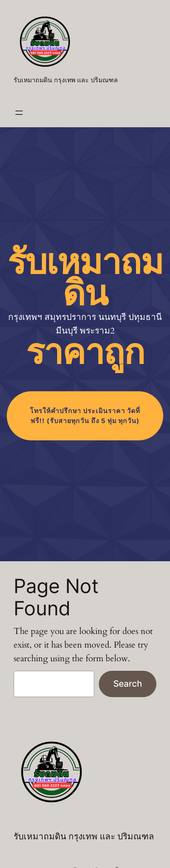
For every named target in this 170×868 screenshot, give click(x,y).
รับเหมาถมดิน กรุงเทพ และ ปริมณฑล (66, 80)
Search (128, 683)
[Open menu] (19, 113)
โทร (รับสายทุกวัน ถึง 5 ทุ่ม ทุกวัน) (85, 416)
